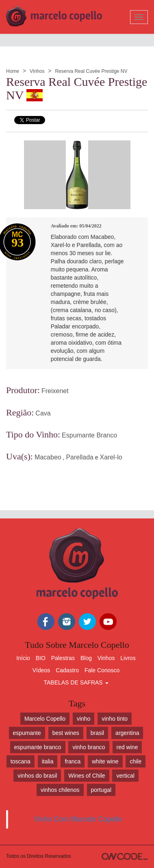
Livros (128, 658)
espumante (27, 733)
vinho (84, 719)
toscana (21, 761)
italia (48, 761)
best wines (66, 733)
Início (23, 658)
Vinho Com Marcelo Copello (78, 819)
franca (73, 761)
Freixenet (55, 391)
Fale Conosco (102, 670)
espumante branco (38, 747)
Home (13, 71)
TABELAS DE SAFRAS (76, 682)
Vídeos (41, 670)
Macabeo (48, 457)
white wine (105, 761)
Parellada (80, 457)
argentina (127, 733)
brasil (97, 733)
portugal (101, 790)
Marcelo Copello (45, 719)
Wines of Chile (87, 776)
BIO (41, 658)
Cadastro (67, 670)
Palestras (63, 658)
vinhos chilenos (60, 790)
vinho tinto (115, 719)
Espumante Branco (89, 435)
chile (136, 761)
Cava (43, 413)
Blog (86, 658)
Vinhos (37, 71)
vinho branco (89, 747)
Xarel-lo (111, 457)
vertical (125, 776)
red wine (127, 747)
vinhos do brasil (37, 776)
